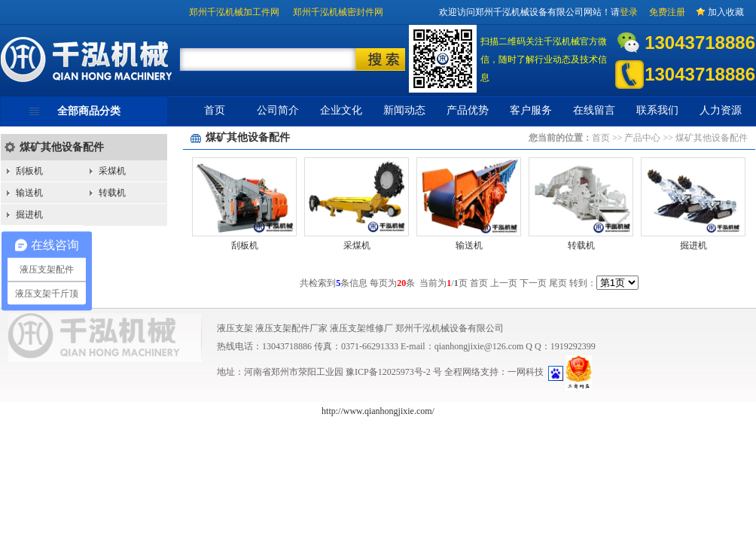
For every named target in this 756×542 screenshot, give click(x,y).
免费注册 (667, 12)
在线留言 (594, 110)
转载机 (112, 193)
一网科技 (526, 372)
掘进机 (29, 215)
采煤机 (112, 171)
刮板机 (29, 171)
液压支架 (235, 328)
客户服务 (531, 110)
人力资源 (721, 110)
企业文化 (341, 110)
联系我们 (657, 110)
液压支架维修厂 (361, 328)
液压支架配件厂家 (291, 328)
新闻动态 (404, 110)
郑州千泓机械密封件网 (338, 12)
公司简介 (278, 110)
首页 (215, 110)
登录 (629, 12)
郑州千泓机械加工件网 (234, 12)
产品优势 (468, 110)
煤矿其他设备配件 (62, 147)
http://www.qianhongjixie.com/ (378, 411)
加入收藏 (726, 12)
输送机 (29, 193)
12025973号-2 (405, 372)
